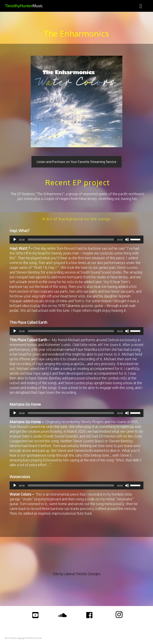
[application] (76, 240)
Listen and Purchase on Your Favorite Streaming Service (76, 162)
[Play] (15, 240)
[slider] (71, 240)
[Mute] (127, 240)
